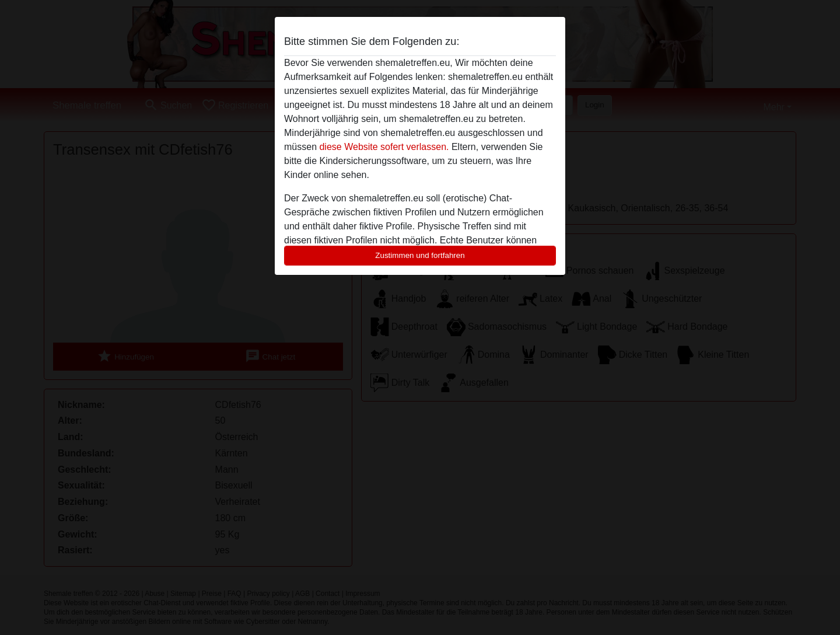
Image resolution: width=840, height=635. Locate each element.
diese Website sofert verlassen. (384, 147)
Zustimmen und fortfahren (420, 255)
